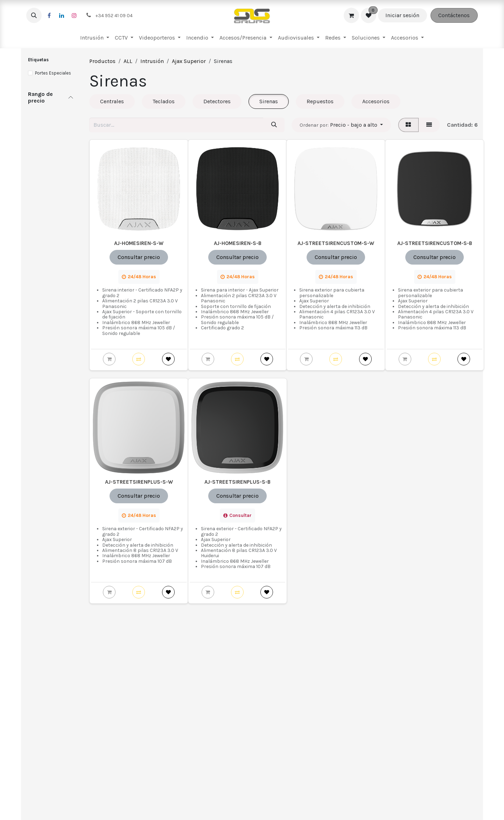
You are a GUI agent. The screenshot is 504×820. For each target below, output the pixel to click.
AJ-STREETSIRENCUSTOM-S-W (336, 243)
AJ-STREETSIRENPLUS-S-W (139, 482)
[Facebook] (49, 15)
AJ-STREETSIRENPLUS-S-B (237, 482)
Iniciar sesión (402, 15)
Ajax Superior (189, 61)
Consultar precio (139, 257)
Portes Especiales (53, 73)
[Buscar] (274, 125)
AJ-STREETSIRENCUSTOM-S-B (434, 243)
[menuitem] (95, 38)
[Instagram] (74, 15)
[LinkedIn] (62, 15)
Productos (102, 61)
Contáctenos (454, 15)
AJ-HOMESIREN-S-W (139, 243)
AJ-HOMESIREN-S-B (237, 243)
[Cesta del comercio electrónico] (351, 15)
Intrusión (152, 61)
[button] (34, 15)
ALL (128, 61)
